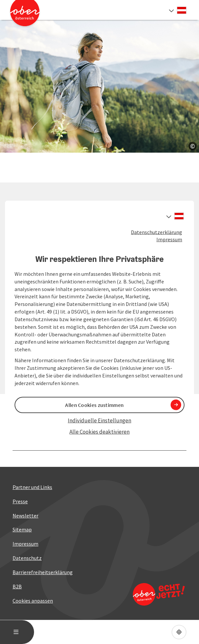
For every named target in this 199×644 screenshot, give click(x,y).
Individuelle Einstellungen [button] (99, 420)
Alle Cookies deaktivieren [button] (99, 432)
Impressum (169, 239)
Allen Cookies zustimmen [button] (94, 405)
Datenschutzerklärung (157, 232)
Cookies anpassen (33, 601)
